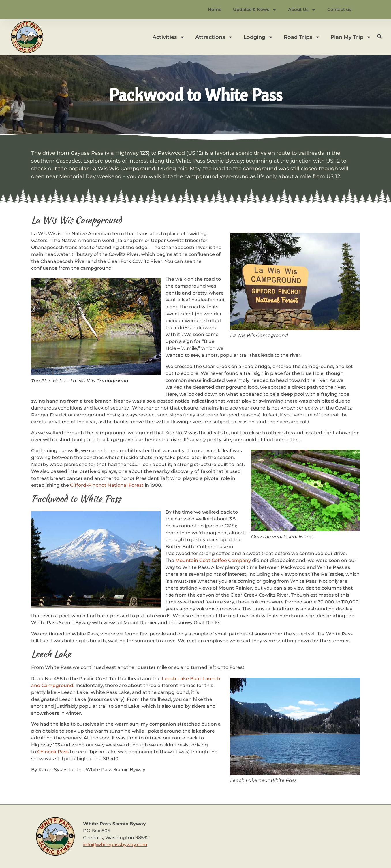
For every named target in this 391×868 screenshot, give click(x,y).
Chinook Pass (53, 752)
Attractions (214, 37)
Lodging (258, 37)
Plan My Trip (351, 37)
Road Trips (302, 37)
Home (215, 9)
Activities (169, 37)
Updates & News (255, 10)
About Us (302, 10)
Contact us (339, 9)
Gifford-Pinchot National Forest (107, 485)
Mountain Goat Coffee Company (213, 560)
